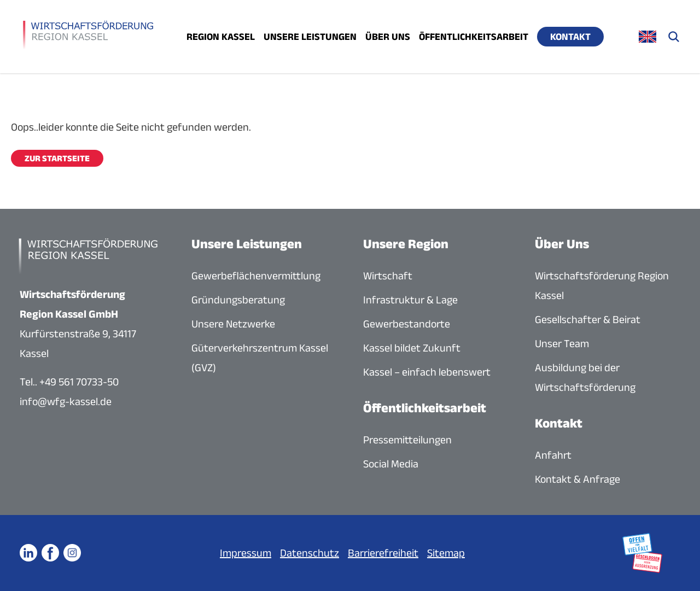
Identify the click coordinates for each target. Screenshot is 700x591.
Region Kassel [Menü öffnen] (221, 37)
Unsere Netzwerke (233, 324)
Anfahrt (553, 455)
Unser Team (562, 343)
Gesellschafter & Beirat (588, 319)
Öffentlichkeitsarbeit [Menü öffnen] (474, 37)
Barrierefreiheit (383, 553)
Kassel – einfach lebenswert (427, 372)
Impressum (246, 553)
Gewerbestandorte (407, 324)
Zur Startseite (57, 158)
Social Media (391, 464)
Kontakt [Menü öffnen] (570, 37)
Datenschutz (310, 553)
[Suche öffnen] (674, 37)
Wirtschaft (388, 276)
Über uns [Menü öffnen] (388, 37)
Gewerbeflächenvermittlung (256, 276)
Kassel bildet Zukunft (412, 348)
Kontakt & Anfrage (577, 479)
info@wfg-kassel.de (66, 401)
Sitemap (446, 553)
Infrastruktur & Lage (410, 300)
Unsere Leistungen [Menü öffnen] (310, 37)
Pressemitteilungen (407, 440)
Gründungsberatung (238, 300)
